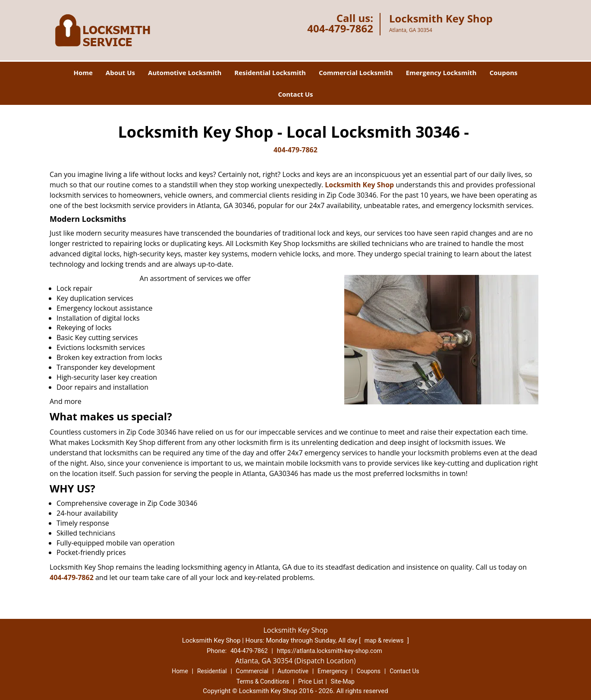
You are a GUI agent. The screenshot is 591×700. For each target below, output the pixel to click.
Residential (212, 671)
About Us (120, 73)
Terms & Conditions (263, 681)
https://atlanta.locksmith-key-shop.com (330, 651)
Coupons (504, 73)
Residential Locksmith (270, 73)
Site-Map (343, 681)
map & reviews (385, 640)
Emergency (332, 671)
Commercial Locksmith (356, 73)
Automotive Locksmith (185, 73)
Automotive (293, 671)
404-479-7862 (340, 28)
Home (83, 73)
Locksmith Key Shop (359, 185)
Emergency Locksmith (441, 73)
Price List (311, 681)
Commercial (252, 671)
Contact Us (295, 94)
